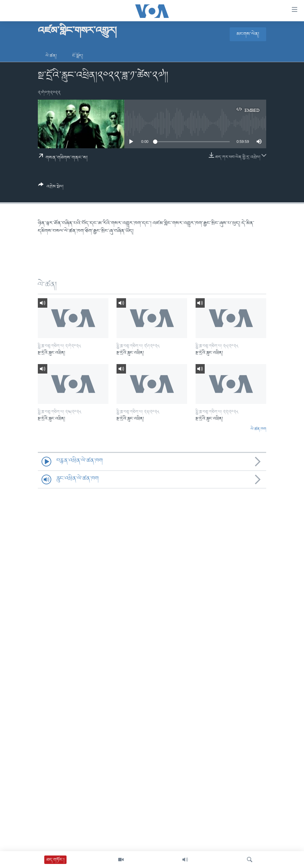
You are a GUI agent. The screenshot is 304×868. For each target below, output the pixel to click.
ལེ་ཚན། (51, 56)
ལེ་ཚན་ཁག (258, 429)
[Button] (51, 188)
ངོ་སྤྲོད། (78, 56)
